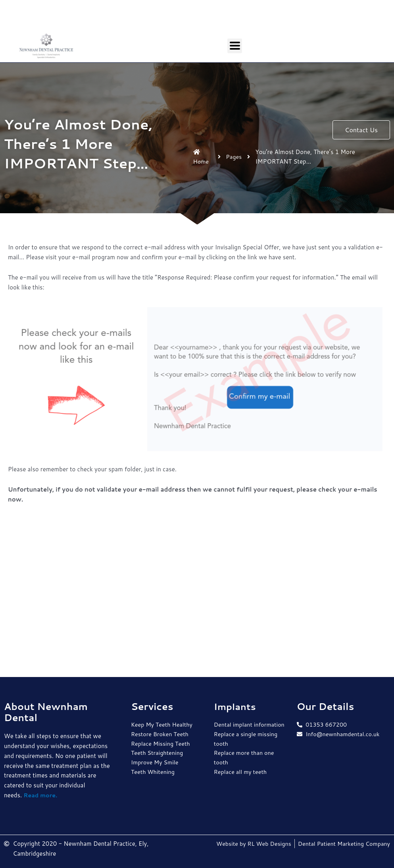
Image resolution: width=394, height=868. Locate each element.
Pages (235, 157)
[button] (361, 130)
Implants (236, 706)
